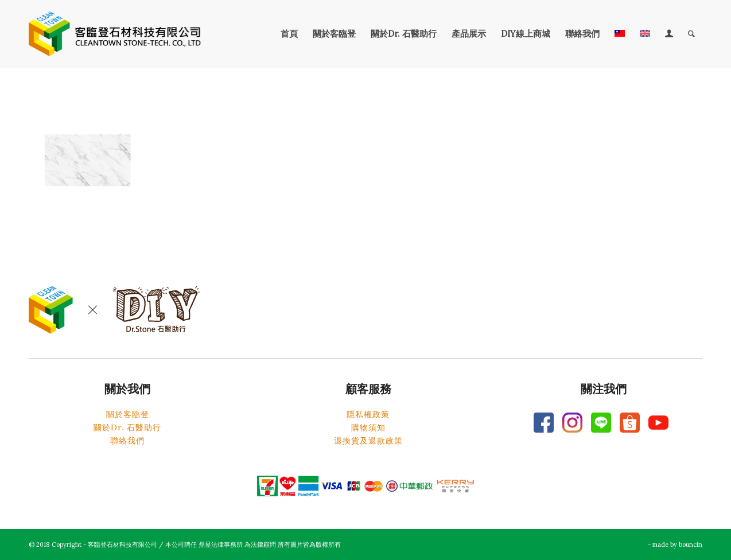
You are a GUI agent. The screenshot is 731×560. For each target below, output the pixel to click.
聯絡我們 (127, 441)
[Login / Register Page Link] (669, 34)
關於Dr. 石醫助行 (127, 427)
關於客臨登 (128, 414)
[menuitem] (289, 34)
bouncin (691, 545)
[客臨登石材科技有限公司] (115, 34)
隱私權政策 (368, 414)
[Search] (691, 34)
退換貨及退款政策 (368, 441)
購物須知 (368, 427)
